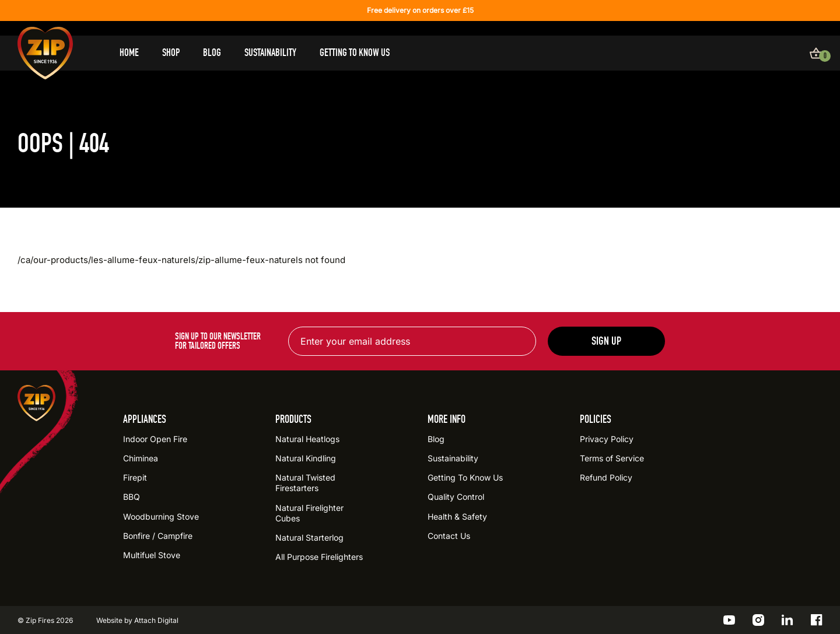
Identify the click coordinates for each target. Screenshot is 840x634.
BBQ (132, 497)
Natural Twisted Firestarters (305, 483)
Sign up (606, 341)
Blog (212, 53)
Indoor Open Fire (155, 439)
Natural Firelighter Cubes (309, 513)
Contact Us (449, 536)
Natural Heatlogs (307, 439)
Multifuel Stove (152, 555)
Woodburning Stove (161, 516)
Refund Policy (606, 477)
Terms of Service (612, 458)
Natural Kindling (306, 458)
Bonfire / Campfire (158, 536)
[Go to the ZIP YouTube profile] (729, 620)
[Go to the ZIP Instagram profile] (758, 620)
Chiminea (141, 458)
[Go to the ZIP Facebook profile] (817, 620)
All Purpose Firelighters (319, 557)
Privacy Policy (607, 439)
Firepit (135, 477)
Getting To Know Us (355, 53)
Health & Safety (457, 516)
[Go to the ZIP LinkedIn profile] (787, 620)
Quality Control (456, 497)
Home (129, 53)
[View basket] (816, 53)
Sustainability (270, 53)
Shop (171, 53)
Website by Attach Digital (137, 620)
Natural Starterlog (309, 537)
